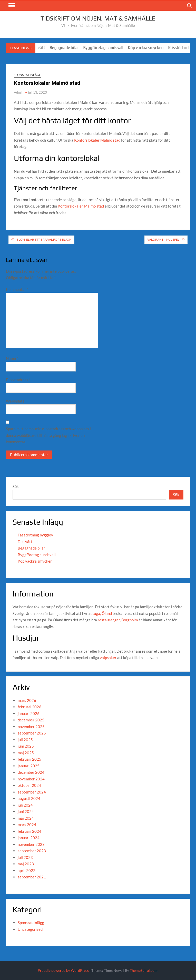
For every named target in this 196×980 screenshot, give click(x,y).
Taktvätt (25, 542)
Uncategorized (30, 929)
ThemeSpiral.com (144, 970)
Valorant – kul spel (163, 239)
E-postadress (18, 380)
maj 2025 (26, 753)
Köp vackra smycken (151, 48)
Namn (12, 358)
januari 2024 (29, 838)
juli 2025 (25, 740)
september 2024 (32, 792)
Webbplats (15, 401)
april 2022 (27, 870)
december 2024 (31, 772)
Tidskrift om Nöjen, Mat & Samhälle (98, 18)
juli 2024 (25, 805)
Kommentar (17, 289)
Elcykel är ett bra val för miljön (44, 239)
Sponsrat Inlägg (28, 75)
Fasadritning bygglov (35, 535)
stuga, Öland (101, 613)
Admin (19, 92)
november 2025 (31, 727)
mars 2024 (27, 825)
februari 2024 (30, 831)
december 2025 (31, 720)
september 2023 (32, 851)
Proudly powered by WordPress (63, 970)
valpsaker (108, 658)
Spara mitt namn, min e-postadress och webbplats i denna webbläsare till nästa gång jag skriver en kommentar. (48, 435)
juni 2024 (26, 811)
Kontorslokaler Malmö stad (97, 140)
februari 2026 (30, 707)
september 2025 (32, 733)
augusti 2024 (29, 798)
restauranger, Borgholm (118, 620)
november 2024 (31, 779)
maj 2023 (26, 864)
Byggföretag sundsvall (108, 48)
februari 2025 (30, 759)
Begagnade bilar (69, 48)
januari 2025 (29, 766)
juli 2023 (25, 857)
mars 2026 (27, 700)
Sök (16, 486)
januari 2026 (29, 713)
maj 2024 (26, 818)
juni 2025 (26, 746)
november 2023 (31, 844)
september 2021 (32, 877)
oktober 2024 (29, 785)
